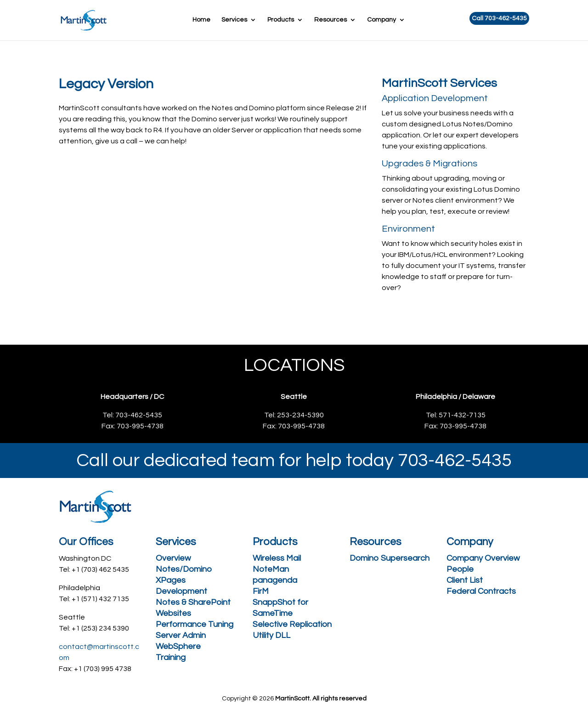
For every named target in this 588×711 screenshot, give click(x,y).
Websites (173, 613)
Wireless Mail (277, 558)
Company (382, 20)
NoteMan (271, 569)
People (460, 569)
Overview (173, 558)
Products (281, 20)
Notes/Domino (184, 569)
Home (201, 20)
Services (234, 20)
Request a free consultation (137, 184)
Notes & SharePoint (193, 602)
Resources (331, 20)
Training (171, 657)
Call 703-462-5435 (499, 18)
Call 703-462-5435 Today (291, 184)
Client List (465, 580)
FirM (261, 591)
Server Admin (181, 635)
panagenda (275, 580)
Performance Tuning (195, 624)
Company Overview (483, 558)
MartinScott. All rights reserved (321, 699)
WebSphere (178, 646)
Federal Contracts (481, 591)
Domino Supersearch (390, 558)
